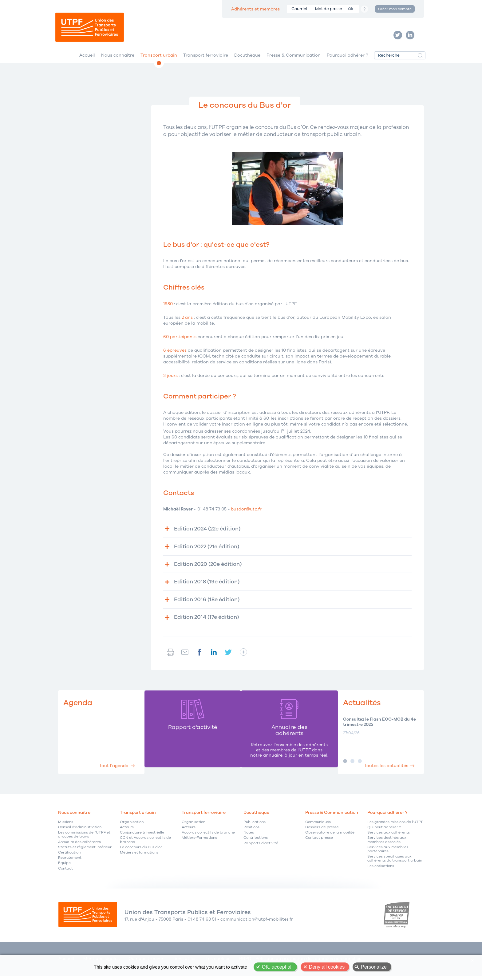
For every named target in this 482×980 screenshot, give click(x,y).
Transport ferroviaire (206, 58)
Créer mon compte (395, 9)
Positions (251, 831)
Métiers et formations (139, 856)
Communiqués (318, 826)
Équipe (64, 867)
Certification (69, 856)
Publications (255, 826)
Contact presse (319, 842)
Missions (66, 826)
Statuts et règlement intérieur (85, 851)
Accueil (87, 58)
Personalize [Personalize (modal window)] (374, 967)
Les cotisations (381, 870)
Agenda (79, 706)
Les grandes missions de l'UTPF (395, 826)
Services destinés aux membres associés (387, 844)
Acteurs (127, 831)
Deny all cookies (327, 967)
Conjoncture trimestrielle (142, 836)
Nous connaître (118, 58)
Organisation (132, 826)
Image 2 (352, 764)
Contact (65, 872)
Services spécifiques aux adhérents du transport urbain (395, 862)
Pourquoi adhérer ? (347, 58)
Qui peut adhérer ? (384, 831)
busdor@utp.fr (246, 512)
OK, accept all (277, 967)
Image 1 (345, 764)
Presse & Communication (294, 58)
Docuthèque (247, 58)
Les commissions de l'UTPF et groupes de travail (84, 838)
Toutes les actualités (385, 769)
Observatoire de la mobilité (330, 836)
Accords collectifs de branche (208, 836)
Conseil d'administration (80, 831)
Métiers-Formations (199, 842)
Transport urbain (159, 58)
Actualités (363, 706)
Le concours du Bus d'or (141, 851)
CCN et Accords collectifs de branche (145, 844)
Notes (249, 836)
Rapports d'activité (261, 847)
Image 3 (360, 764)
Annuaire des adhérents (79, 846)
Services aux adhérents (389, 836)
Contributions (256, 842)
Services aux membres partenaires (388, 853)
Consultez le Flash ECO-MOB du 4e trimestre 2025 (379, 726)
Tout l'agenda (113, 769)
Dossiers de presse (322, 831)
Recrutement (70, 862)
